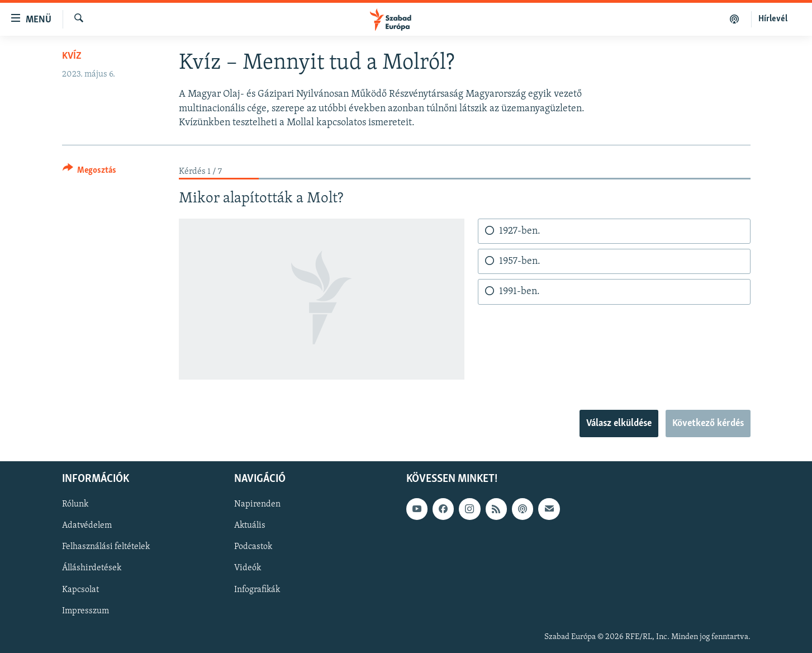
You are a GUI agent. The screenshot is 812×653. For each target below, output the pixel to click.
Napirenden (257, 504)
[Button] (90, 172)
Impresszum (86, 611)
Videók (248, 568)
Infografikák (257, 589)
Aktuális (250, 526)
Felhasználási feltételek (106, 547)
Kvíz (72, 56)
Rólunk (75, 504)
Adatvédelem (87, 526)
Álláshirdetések (92, 568)
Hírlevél (773, 19)
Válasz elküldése (619, 423)
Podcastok (253, 547)
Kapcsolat (80, 589)
